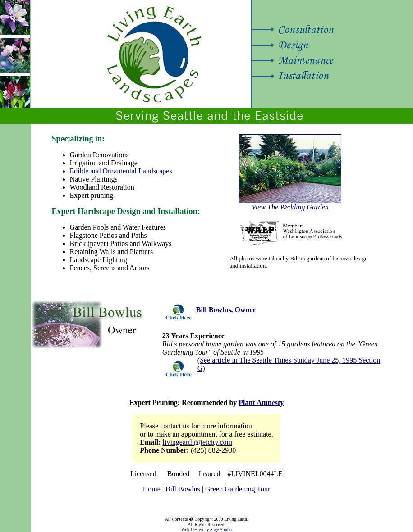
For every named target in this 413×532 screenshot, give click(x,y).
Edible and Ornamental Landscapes (121, 171)
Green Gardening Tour (238, 489)
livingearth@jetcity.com (198, 442)
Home (152, 489)
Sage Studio (221, 530)
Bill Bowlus (183, 489)
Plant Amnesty (261, 402)
